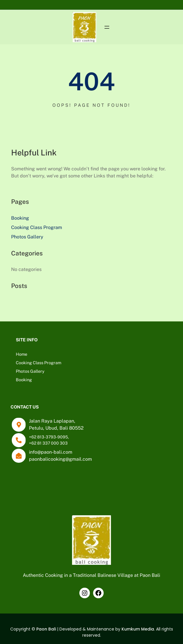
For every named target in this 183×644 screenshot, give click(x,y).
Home (22, 354)
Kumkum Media (138, 629)
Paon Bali (46, 629)
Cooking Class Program (37, 227)
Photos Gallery (27, 237)
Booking (20, 218)
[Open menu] (107, 27)
